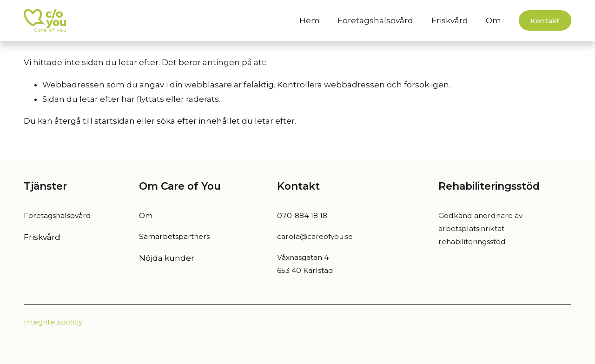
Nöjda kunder (167, 258)
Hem (310, 20)
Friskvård (450, 20)
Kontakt (545, 21)
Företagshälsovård (375, 20)
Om (146, 215)
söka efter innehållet (198, 121)
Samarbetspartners (174, 236)
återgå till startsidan (95, 121)
